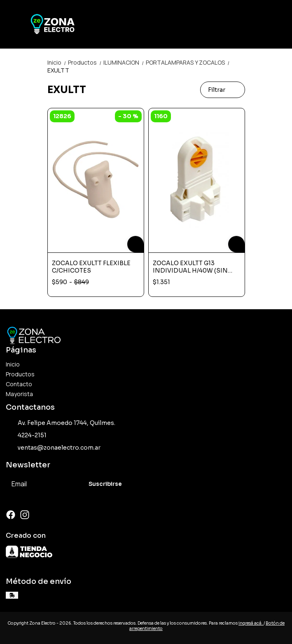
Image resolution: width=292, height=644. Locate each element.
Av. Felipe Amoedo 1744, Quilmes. (61, 423)
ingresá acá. (251, 623)
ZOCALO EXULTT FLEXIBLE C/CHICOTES (91, 267)
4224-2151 (26, 435)
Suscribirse (105, 484)
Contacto (19, 384)
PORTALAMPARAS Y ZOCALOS (188, 62)
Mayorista (19, 394)
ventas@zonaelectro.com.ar (53, 448)
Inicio (58, 62)
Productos (86, 62)
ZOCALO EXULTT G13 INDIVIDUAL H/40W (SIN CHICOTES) (190, 267)
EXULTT (58, 70)
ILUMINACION (125, 62)
